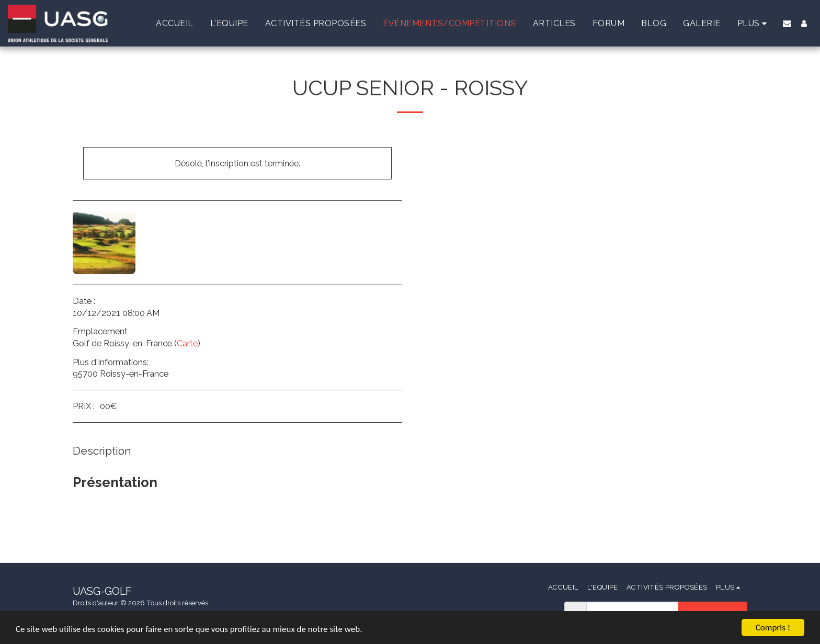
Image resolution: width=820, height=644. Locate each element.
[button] (787, 24)
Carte (187, 343)
